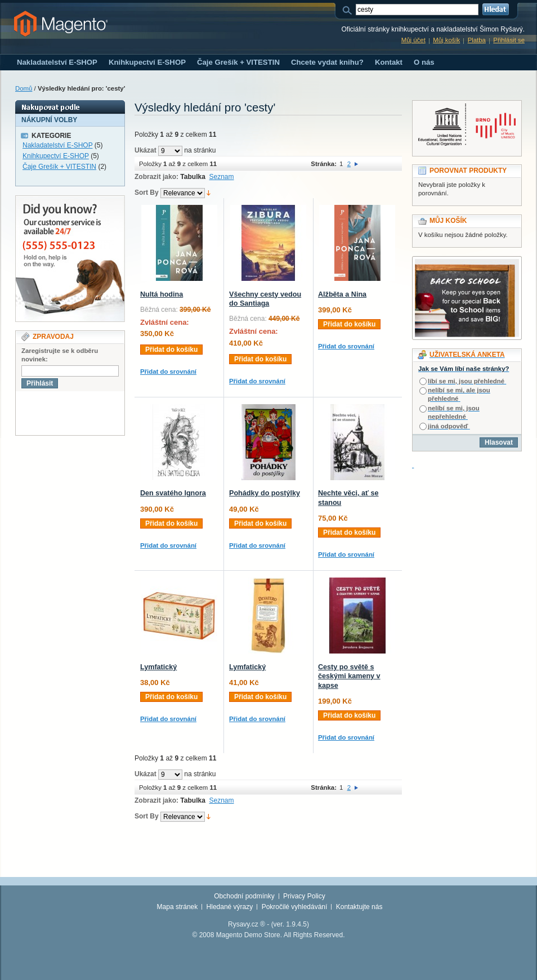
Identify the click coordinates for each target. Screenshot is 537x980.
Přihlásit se (509, 40)
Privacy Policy (304, 896)
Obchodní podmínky (244, 896)
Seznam (222, 177)
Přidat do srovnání (168, 372)
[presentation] (101, 413)
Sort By (147, 193)
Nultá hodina (162, 294)
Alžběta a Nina (342, 294)
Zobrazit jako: (156, 177)
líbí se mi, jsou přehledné (466, 381)
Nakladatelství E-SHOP (58, 145)
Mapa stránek (178, 907)
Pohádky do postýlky (265, 493)
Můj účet (413, 40)
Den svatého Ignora (173, 493)
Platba (477, 40)
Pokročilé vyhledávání (295, 907)
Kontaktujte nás (359, 907)
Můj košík (446, 40)
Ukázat (146, 150)
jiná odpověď (448, 426)
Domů (24, 88)
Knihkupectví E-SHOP (56, 156)
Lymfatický (158, 667)
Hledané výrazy (230, 907)
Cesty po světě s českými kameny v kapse (349, 676)
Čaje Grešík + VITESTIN (59, 167)
